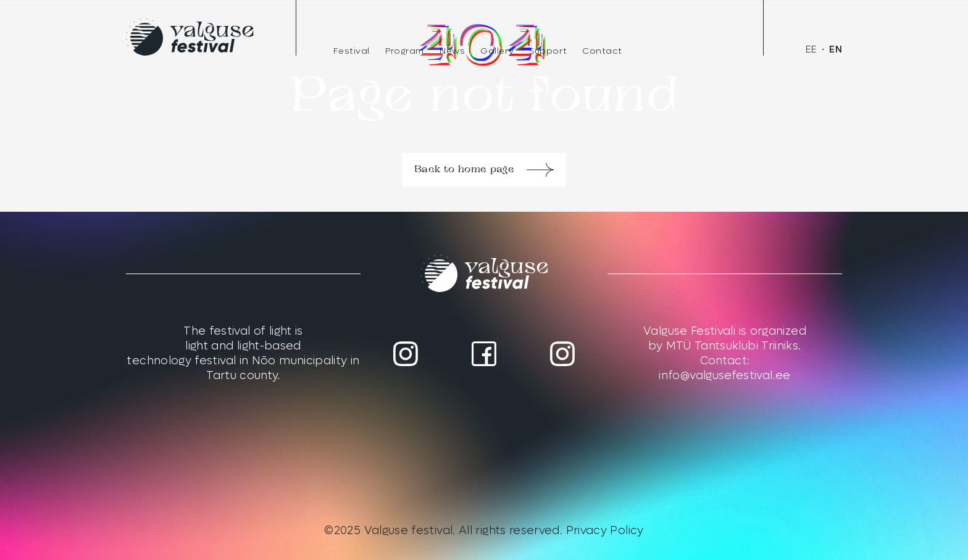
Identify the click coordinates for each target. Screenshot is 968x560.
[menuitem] (812, 50)
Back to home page (464, 169)
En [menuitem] (836, 50)
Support (548, 51)
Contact (602, 51)
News (452, 51)
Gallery (497, 51)
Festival (352, 51)
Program (405, 51)
